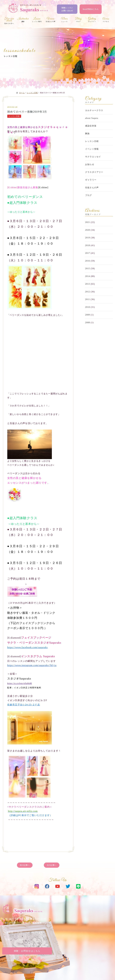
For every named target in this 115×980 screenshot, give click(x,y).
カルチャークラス (94, 110)
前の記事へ (25, 865)
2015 (88, 269)
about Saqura (92, 118)
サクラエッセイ (93, 157)
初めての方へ (9, 21)
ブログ (89, 195)
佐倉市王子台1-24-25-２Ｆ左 (24, 705)
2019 (88, 238)
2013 (88, 284)
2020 (88, 230)
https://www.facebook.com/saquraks (27, 647)
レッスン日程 (10, 56)
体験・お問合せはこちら (27, 951)
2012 (88, 292)
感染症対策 (91, 126)
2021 (88, 222)
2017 (88, 253)
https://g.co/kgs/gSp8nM (20, 683)
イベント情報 (92, 149)
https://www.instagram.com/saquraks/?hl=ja (32, 665)
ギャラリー (91, 180)
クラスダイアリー (94, 172)
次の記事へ (52, 865)
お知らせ (90, 164)
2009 (88, 315)
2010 (88, 307)
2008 (88, 323)
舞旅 (87, 134)
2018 (88, 245)
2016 (88, 261)
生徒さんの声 (92, 188)
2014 (88, 276)
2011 (88, 299)
